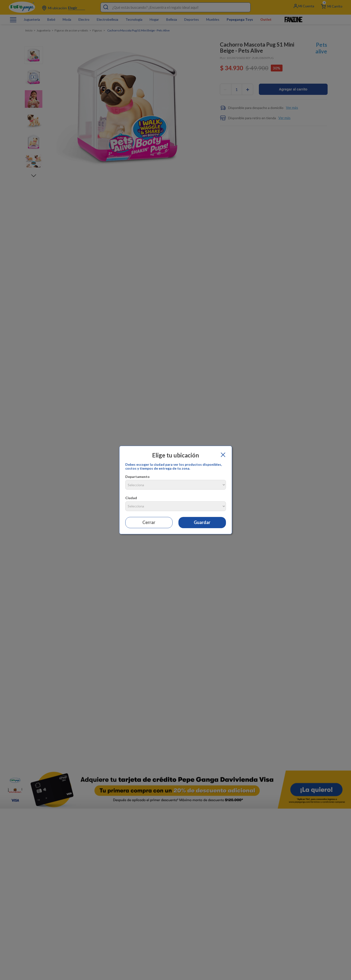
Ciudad (131, 498)
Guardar (202, 522)
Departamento (137, 477)
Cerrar (149, 522)
